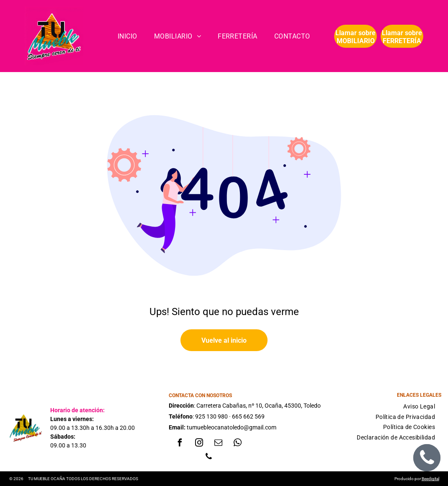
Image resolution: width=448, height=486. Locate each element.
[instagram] (199, 444)
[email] (218, 444)
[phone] (209, 458)
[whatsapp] (237, 444)
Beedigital (430, 479)
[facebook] (180, 444)
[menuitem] (127, 36)
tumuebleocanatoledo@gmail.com (232, 427)
